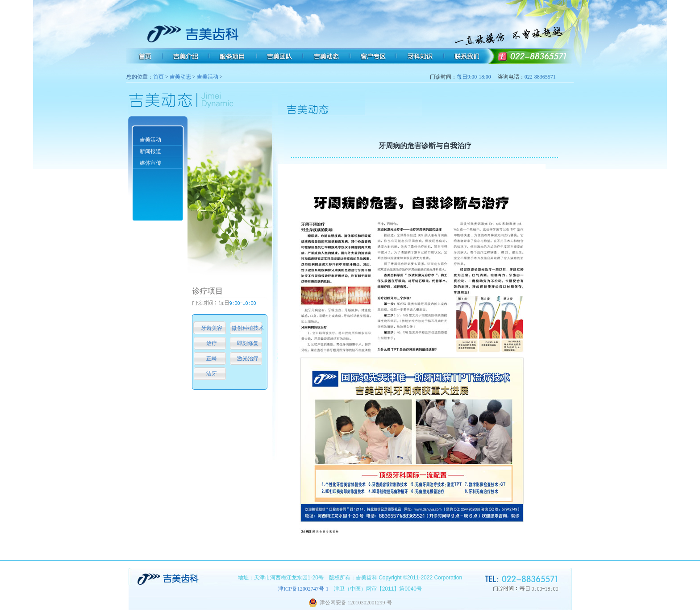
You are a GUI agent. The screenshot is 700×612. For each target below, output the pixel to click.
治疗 (212, 343)
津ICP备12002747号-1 (303, 589)
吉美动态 (180, 77)
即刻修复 (248, 343)
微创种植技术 (248, 328)
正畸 (212, 358)
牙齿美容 (212, 328)
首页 (158, 77)
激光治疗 (248, 358)
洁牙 (212, 374)
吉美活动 (208, 77)
